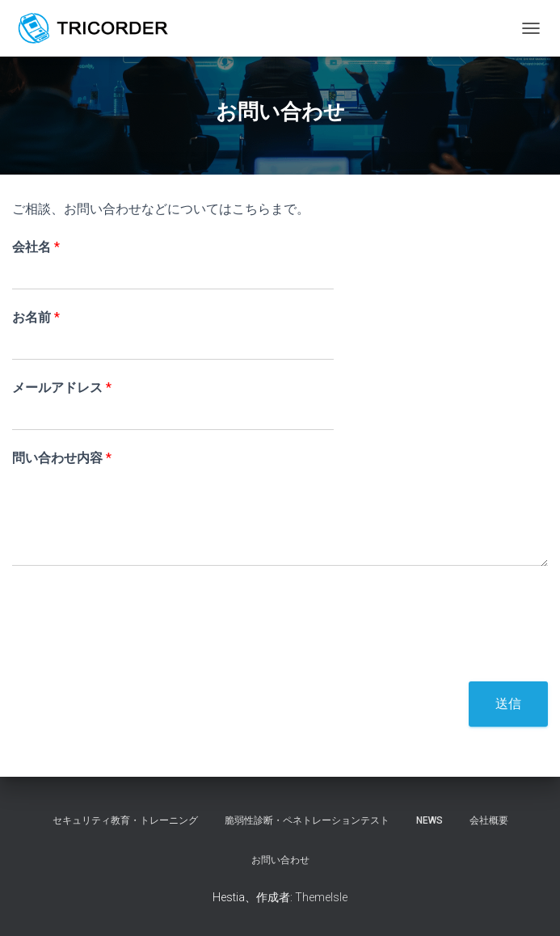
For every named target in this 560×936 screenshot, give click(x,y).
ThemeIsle (321, 897)
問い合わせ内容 (62, 458)
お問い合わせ (280, 860)
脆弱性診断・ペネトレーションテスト (307, 820)
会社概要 (489, 820)
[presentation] (135, 655)
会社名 (36, 247)
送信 (508, 704)
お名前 (36, 317)
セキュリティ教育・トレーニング (125, 820)
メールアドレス (62, 388)
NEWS (429, 820)
